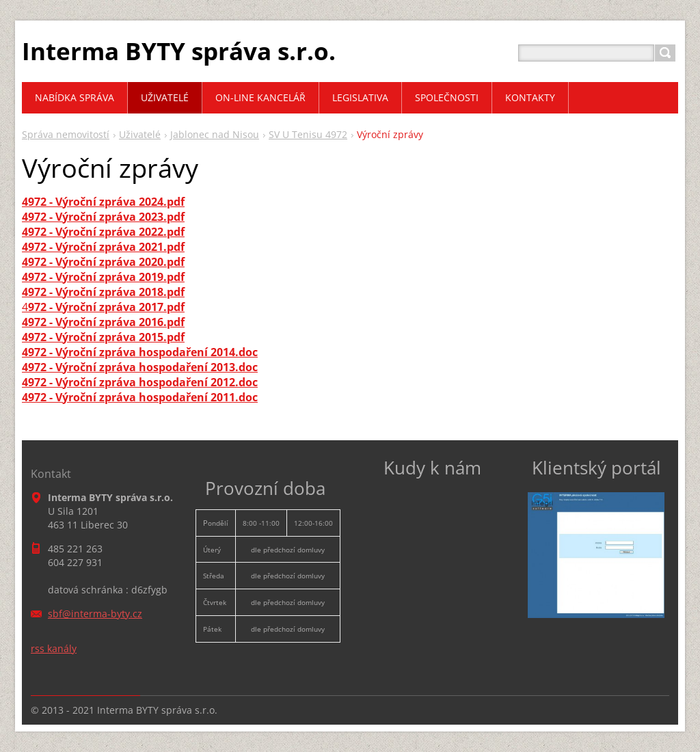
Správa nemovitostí (66, 134)
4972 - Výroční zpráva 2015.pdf (103, 337)
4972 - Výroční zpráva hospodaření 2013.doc (140, 367)
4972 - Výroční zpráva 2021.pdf (103, 247)
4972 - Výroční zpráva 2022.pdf (103, 232)
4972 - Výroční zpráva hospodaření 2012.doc (140, 382)
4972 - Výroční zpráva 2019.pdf (103, 277)
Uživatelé (140, 134)
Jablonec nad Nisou (215, 134)
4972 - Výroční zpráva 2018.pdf (103, 292)
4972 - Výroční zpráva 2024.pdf (103, 202)
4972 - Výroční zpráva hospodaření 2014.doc (140, 352)
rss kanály (54, 648)
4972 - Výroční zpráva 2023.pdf (103, 217)
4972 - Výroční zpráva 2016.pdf (103, 322)
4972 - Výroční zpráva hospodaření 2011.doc (140, 397)
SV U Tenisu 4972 (308, 134)
